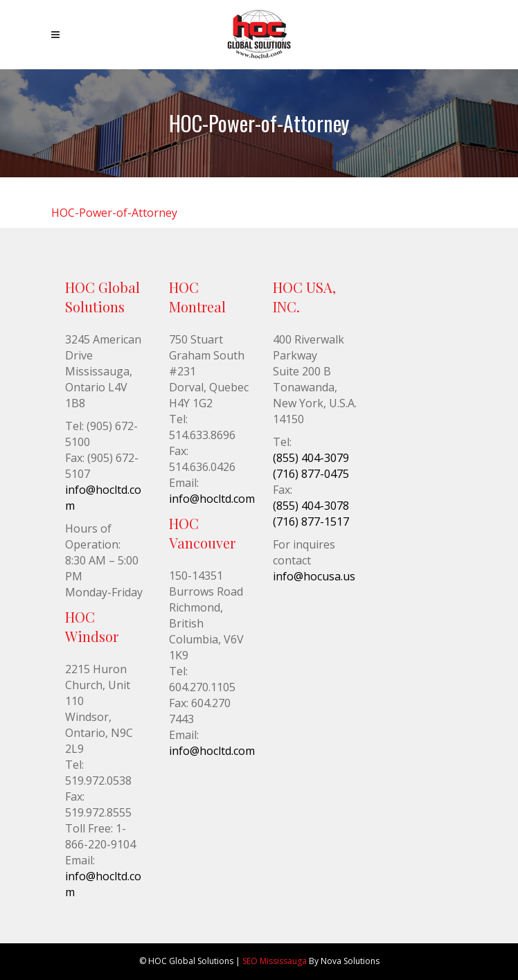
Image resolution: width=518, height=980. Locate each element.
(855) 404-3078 (311, 506)
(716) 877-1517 (311, 522)
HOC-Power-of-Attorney (114, 213)
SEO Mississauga (275, 961)
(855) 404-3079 (311, 458)
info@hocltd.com (212, 499)
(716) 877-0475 (311, 474)
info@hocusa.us (314, 576)
